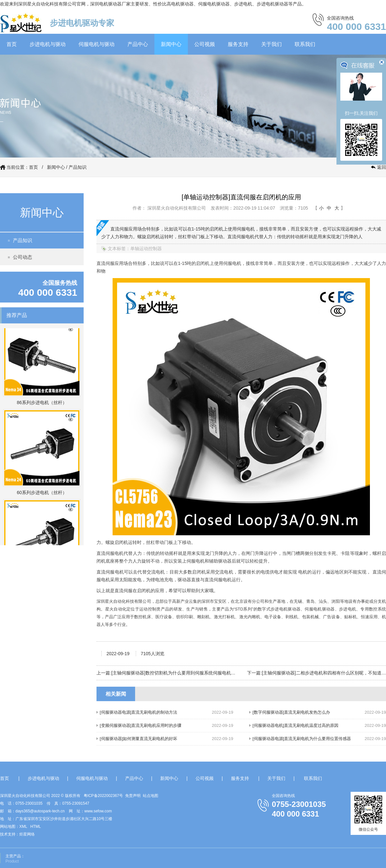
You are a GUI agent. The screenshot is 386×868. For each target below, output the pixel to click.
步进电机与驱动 (48, 44)
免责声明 (133, 796)
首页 (12, 44)
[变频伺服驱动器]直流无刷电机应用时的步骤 (141, 725)
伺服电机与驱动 (96, 44)
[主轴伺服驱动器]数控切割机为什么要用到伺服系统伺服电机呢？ (176, 673)
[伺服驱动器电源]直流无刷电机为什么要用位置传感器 (302, 739)
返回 (381, 167)
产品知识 (78, 167)
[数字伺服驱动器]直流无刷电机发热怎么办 (291, 712)
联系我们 (305, 44)
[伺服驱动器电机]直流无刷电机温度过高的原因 (295, 725)
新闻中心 (171, 44)
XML (23, 827)
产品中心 (138, 44)
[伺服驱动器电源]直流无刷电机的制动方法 (138, 712)
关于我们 (271, 44)
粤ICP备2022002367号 (103, 796)
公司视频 (205, 44)
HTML (36, 827)
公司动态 (23, 257)
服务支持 (238, 44)
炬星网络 (27, 834)
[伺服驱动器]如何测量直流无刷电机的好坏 (138, 739)
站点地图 (151, 796)
